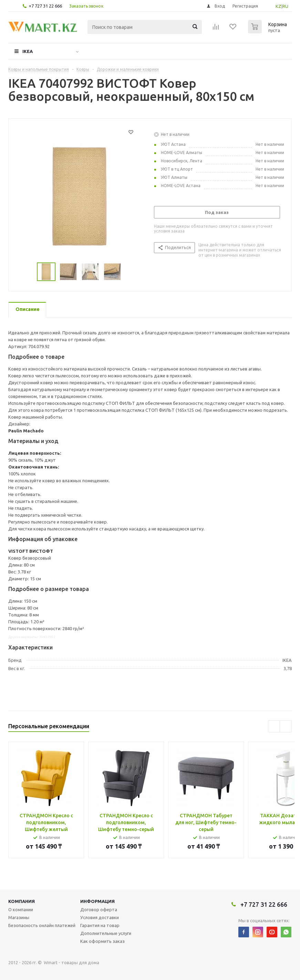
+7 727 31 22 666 (45, 6)
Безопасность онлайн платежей (42, 925)
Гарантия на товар (100, 925)
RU (285, 6)
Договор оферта (99, 909)
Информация (97, 901)
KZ (278, 6)
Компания (22, 901)
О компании (21, 909)
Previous (274, 726)
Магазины (19, 917)
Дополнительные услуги (106, 933)
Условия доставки (100, 917)
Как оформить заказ (102, 941)
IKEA (28, 51)
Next (286, 726)
